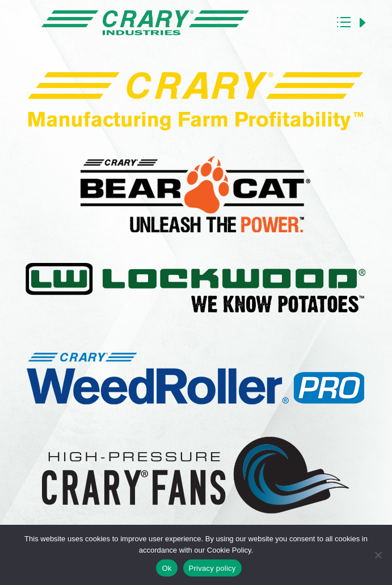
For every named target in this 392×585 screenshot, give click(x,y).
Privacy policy (212, 568)
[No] (378, 555)
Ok (167, 568)
